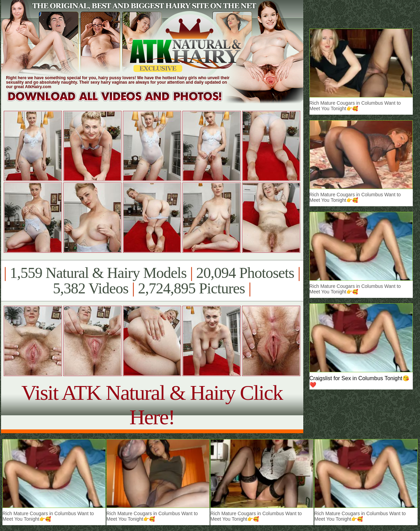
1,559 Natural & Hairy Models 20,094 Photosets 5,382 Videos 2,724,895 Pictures (152, 281)
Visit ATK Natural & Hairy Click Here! (152, 405)
